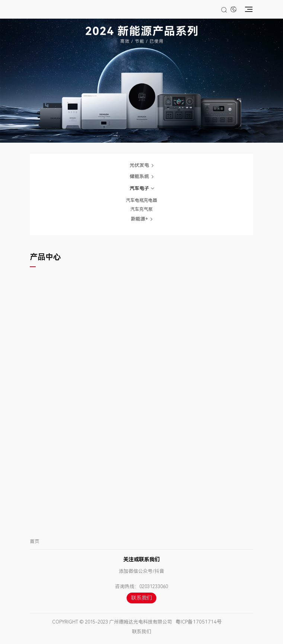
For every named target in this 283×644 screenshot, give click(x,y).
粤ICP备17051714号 (199, 622)
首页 (35, 541)
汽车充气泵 (141, 209)
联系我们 (141, 598)
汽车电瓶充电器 (141, 200)
